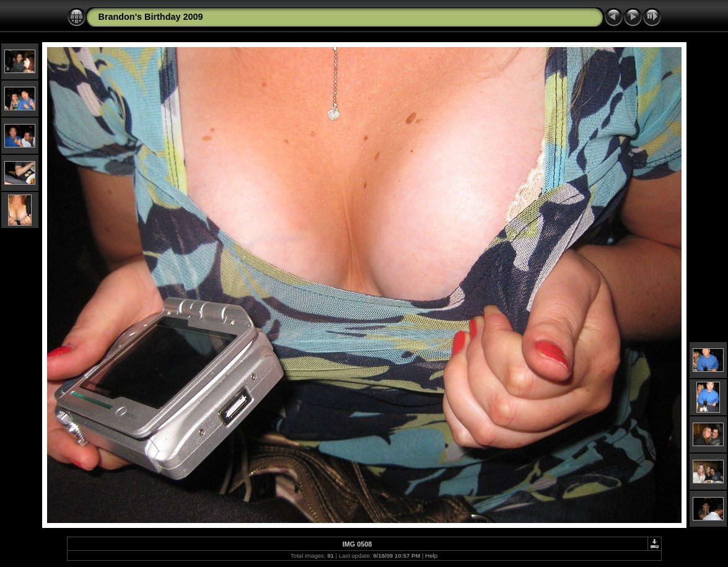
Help (431, 556)
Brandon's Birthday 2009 (151, 17)
